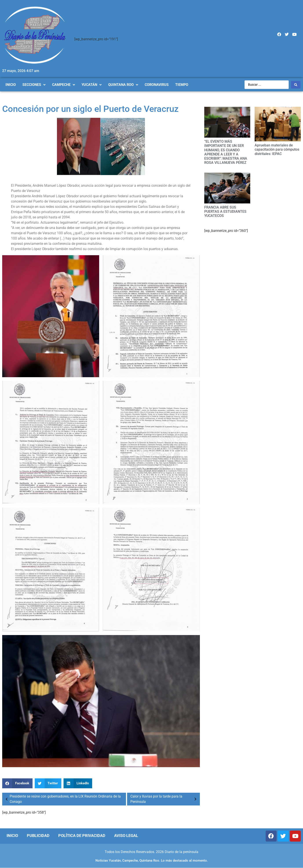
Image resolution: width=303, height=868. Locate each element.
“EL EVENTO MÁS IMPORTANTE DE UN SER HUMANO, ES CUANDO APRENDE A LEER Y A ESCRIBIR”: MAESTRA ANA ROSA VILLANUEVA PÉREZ (226, 152)
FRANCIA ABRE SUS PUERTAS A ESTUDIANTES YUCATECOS (225, 211)
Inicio (12, 836)
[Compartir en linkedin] (78, 783)
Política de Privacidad (82, 836)
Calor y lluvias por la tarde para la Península (165, 799)
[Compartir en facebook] (17, 783)
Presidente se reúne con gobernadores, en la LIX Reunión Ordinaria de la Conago (62, 799)
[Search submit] (296, 85)
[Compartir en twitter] (48, 783)
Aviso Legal (126, 836)
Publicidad (38, 836)
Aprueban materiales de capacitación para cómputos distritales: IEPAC (277, 149)
